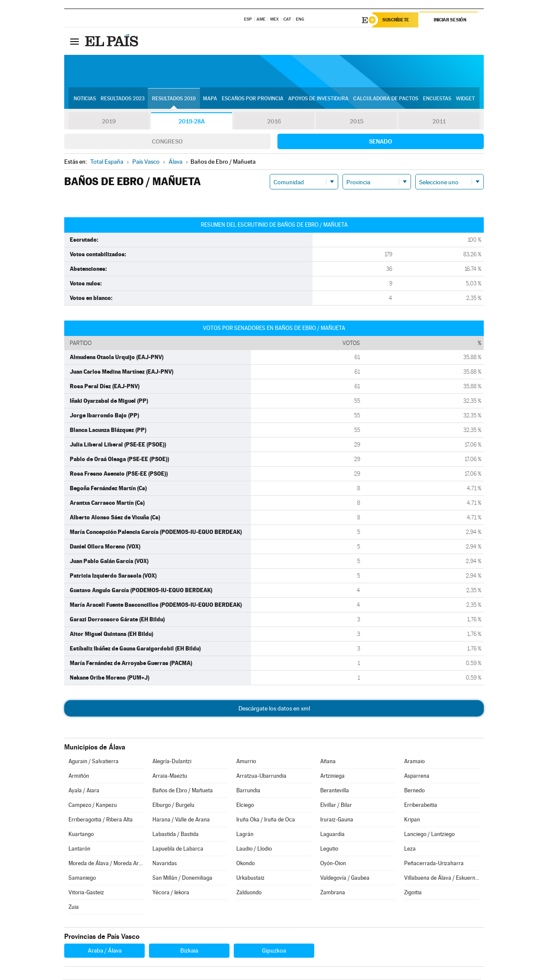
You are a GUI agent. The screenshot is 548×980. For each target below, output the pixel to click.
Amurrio (246, 762)
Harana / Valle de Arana (181, 820)
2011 (439, 122)
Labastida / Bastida (176, 835)
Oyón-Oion (333, 864)
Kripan (412, 820)
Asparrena (417, 776)
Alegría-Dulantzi (172, 762)
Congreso (167, 142)
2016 (274, 122)
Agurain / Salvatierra (94, 762)
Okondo (246, 864)
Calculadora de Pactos (386, 99)
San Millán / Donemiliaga (182, 878)
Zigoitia (413, 893)
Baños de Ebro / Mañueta (183, 791)
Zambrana (333, 893)
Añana (328, 762)
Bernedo (414, 791)
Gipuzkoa (274, 951)
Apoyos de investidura (318, 99)
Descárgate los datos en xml (274, 709)
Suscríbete (397, 20)
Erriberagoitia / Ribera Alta (101, 820)
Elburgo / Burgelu (173, 805)
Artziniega (332, 776)
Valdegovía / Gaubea (345, 878)
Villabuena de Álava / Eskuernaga (442, 878)
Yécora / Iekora (171, 893)
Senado (381, 142)
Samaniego (82, 878)
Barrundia (248, 791)
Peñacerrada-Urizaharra (434, 864)
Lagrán (245, 835)
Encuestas (437, 99)
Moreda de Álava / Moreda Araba (106, 864)
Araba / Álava (105, 951)
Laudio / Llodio (254, 849)
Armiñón (79, 776)
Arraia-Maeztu (170, 776)
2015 (357, 122)
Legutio (329, 849)
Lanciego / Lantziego (429, 835)
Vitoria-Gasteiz (86, 893)
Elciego (245, 805)
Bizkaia (189, 951)
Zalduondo (249, 893)
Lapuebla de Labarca (178, 849)
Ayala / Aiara (84, 791)
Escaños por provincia (253, 99)
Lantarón (79, 849)
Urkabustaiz (250, 878)
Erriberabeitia (421, 805)
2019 (109, 122)
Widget (465, 99)
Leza (410, 849)
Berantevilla (335, 791)
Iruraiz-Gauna (337, 820)
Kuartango (81, 835)
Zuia (74, 907)
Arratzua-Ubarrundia (261, 776)
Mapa (210, 99)
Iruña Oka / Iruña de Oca (266, 820)
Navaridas (165, 864)
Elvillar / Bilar (336, 805)
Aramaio (414, 762)
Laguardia (332, 835)
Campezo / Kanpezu (93, 805)
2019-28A (192, 122)
